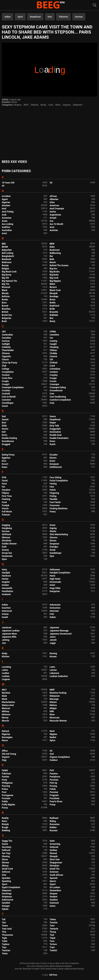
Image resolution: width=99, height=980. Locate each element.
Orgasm (67, 105)
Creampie (54, 384)
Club (4, 366)
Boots (53, 300)
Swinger (6, 906)
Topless (6, 944)
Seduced (54, 847)
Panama (54, 774)
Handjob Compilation (60, 573)
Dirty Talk (54, 426)
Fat (3, 487)
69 (3, 186)
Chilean (53, 350)
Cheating (54, 347)
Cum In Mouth (9, 397)
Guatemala (7, 556)
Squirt (53, 884)
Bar (51, 256)
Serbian (53, 850)
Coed (52, 366)
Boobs (5, 300)
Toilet (5, 941)
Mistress (6, 715)
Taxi (4, 923)
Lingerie (6, 679)
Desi (50, 17)
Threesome (7, 935)
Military (6, 711)
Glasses (54, 537)
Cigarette (6, 356)
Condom (54, 372)
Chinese (6, 353)
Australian (7, 230)
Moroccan (55, 718)
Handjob (6, 573)
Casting (53, 341)
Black (5, 290)
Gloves (53, 541)
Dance (53, 416)
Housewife (7, 588)
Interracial (7, 611)
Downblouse (8, 441)
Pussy (5, 808)
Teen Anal (7, 929)
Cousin (53, 381)
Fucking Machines (59, 509)
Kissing (53, 653)
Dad (4, 416)
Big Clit (5, 278)
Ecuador (54, 455)
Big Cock (54, 278)
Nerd (52, 731)
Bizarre (53, 287)
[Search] (95, 5)
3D (51, 183)
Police (5, 789)
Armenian (7, 218)
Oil (51, 751)
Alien (52, 202)
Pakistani (63, 17)
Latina (5, 670)
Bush (4, 321)
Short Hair (55, 859)
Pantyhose (55, 777)
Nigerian (6, 734)
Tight (4, 938)
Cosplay (54, 375)
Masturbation (8, 702)
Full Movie (7, 512)
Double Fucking (9, 438)
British (5, 312)
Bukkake (54, 315)
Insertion (6, 608)
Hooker (5, 585)
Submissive (7, 900)
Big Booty (7, 275)
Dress (53, 441)
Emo (4, 461)
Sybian (5, 909)
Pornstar (54, 792)
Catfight (6, 344)
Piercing (6, 786)
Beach (53, 262)
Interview (54, 611)
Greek (53, 550)
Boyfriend (54, 306)
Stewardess (55, 890)
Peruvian (54, 780)
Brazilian (6, 309)
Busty (43, 105)
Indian (8, 17)
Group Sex (7, 553)
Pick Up (53, 783)
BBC (4, 244)
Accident (6, 196)
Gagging (6, 525)
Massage (54, 699)
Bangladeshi (8, 256)
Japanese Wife (9, 637)
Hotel (52, 585)
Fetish (53, 490)
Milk (52, 711)
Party (4, 780)
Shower (6, 863)
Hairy (4, 570)
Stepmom (78, 105)
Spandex (6, 878)
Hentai (5, 579)
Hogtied (6, 582)
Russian (54, 830)
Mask (5, 699)
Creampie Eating (58, 387)
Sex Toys (6, 853)
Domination (55, 432)
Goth (4, 547)
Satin (52, 841)
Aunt (52, 227)
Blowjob (54, 293)
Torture (53, 944)
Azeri (4, 233)
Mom (58, 105)
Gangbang (7, 528)
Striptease (7, 897)
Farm (4, 484)
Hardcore (6, 576)
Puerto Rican (56, 802)
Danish (5, 420)
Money (5, 718)
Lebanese (54, 673)
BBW (52, 244)
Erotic (53, 461)
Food (4, 502)
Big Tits (6, 284)
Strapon (17, 105)
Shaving (6, 856)
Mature (53, 702)
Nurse (5, 740)
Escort (5, 464)
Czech (5, 406)
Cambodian (7, 335)
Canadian (6, 338)
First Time (7, 496)
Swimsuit (54, 903)
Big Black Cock (9, 272)
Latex (52, 667)
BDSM (5, 247)
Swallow (54, 900)
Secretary (7, 847)
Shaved (53, 853)
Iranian (5, 614)
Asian (5, 221)
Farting (53, 484)
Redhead (54, 818)
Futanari (6, 515)
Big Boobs (55, 272)
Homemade (55, 582)
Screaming (55, 844)
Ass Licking (7, 224)
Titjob (53, 938)
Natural (34, 105)
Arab (4, 215)
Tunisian (6, 950)
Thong (53, 932)
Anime (53, 212)
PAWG (5, 771)
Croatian (6, 391)
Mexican (6, 708)
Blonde (5, 293)
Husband (6, 594)
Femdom (6, 490)
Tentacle (54, 929)
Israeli (5, 617)
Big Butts (54, 275)
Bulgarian (7, 318)
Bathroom (7, 262)
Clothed (54, 363)
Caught (53, 344)
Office (5, 751)
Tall (4, 919)
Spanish (54, 878)
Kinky (5, 653)
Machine (6, 693)
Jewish (53, 640)
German (79, 17)
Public (5, 802)
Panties (6, 777)
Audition (6, 227)
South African (56, 875)
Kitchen (6, 657)
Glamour (6, 537)
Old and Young (9, 754)
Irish (52, 614)
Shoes (5, 859)
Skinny (5, 866)
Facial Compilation (59, 481)
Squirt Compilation (11, 887)
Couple (5, 381)
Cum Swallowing (58, 397)
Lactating (6, 667)
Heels (53, 576)
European (54, 464)
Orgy (4, 760)
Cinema (53, 356)
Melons (53, 705)
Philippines (7, 783)
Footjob (6, 505)
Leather (6, 673)
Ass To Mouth (56, 224)
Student (54, 897)
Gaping (53, 528)
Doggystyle (55, 429)
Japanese (54, 628)
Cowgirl (6, 384)
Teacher (54, 923)
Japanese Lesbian (11, 631)
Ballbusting (55, 253)
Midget (53, 708)
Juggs (53, 643)
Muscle (5, 721)
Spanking (6, 881)
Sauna (5, 844)
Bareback (6, 259)
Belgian (6, 269)
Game (53, 525)
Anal (4, 209)
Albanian (54, 199)
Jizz (4, 643)
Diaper (53, 423)
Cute (51, 105)
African (53, 196)
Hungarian (55, 591)
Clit (51, 360)
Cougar (53, 378)
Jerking (6, 640)
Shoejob (54, 856)
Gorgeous (54, 544)
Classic (5, 360)
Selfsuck (6, 850)
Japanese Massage (59, 631)
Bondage (54, 296)
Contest (6, 375)
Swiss (53, 906)
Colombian (55, 369)
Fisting (53, 496)
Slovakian (54, 866)
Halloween (55, 570)
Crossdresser (56, 391)
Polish (53, 789)
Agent (5, 199)
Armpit (53, 218)
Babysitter (7, 250)
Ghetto (53, 531)
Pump (53, 805)
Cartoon (6, 341)
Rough (5, 827)
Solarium (54, 872)
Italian (53, 617)
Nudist (53, 737)
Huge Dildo (55, 588)
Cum (52, 394)
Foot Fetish (55, 502)
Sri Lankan (55, 887)
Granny (5, 550)
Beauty (5, 265)
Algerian (6, 202)
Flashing (6, 499)
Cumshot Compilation (60, 400)
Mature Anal (8, 705)
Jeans (53, 637)
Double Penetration (59, 438)
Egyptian (6, 458)
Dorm (4, 435)
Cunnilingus (8, 403)
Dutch (53, 444)
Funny (53, 512)
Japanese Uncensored (61, 634)
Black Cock (55, 290)
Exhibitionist (56, 467)
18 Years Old (8, 183)
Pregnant (54, 795)
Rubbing (6, 830)
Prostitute (55, 798)
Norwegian (7, 737)
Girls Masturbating (59, 534)
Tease (5, 926)
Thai (4, 932)
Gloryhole (7, 541)
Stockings (7, 894)
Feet (52, 487)
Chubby (53, 353)
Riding (53, 821)
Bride (52, 309)
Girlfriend (6, 534)
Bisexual (6, 287)
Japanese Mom (9, 634)
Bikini (52, 284)
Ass (52, 221)
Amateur (6, 205)
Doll (4, 432)
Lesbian (6, 676)
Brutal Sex (7, 315)
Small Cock (7, 869)
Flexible (54, 499)
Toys (4, 947)
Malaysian (55, 696)
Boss (4, 303)
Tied (52, 935)
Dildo (4, 426)
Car (51, 338)
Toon (52, 941)
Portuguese (8, 795)
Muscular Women (58, 721)
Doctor (5, 429)
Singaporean (56, 863)
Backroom (55, 250)
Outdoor (54, 760)
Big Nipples (55, 281)
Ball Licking (8, 253)
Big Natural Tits (9, 281)
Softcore (6, 872)
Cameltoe (54, 335)
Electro (53, 458)
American (54, 205)
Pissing (53, 786)
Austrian (54, 230)
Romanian (55, 824)
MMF (52, 690)
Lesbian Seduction (59, 676)
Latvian (53, 670)
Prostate (6, 798)
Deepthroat (35, 17)
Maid (4, 696)
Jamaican (7, 628)
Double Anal (56, 435)
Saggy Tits (7, 841)
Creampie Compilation (13, 387)
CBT (4, 332)
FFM (4, 478)
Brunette (54, 312)
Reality (5, 818)
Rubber (53, 827)
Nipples (53, 734)
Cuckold (6, 394)
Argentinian (55, 215)
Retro (4, 821)
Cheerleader (8, 350)
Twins (5, 954)
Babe (52, 247)
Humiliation (7, 591)
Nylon (53, 740)
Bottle (53, 303)
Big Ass (53, 269)
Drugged (6, 444)
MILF (26, 105)
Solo (4, 875)
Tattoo (53, 919)
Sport (20, 17)
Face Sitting (56, 478)
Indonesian (55, 605)
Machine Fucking (58, 693)
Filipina (5, 493)
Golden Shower (9, 544)
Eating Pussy (8, 455)
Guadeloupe (56, 553)
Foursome (55, 505)
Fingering (54, 493)
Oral (52, 754)
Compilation (8, 372)
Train (52, 947)
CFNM (53, 332)
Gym (52, 556)
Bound (5, 306)
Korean (53, 657)
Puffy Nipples (8, 805)
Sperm (53, 881)
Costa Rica (7, 378)
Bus (52, 318)
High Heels (55, 579)
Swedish (6, 903)
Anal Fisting (8, 212)
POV (52, 771)
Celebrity (6, 347)
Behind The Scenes (59, 265)
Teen (52, 926)
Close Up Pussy (9, 363)
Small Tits (55, 869)
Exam (5, 467)
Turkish (53, 950)
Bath (52, 259)
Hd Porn (53, 975)
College (6, 369)
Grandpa (54, 547)
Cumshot (6, 400)
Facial (5, 481)
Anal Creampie (57, 209)
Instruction (55, 608)
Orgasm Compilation (60, 757)
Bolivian (6, 296)
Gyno (4, 559)
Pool (4, 792)
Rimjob (5, 824)
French (5, 509)
